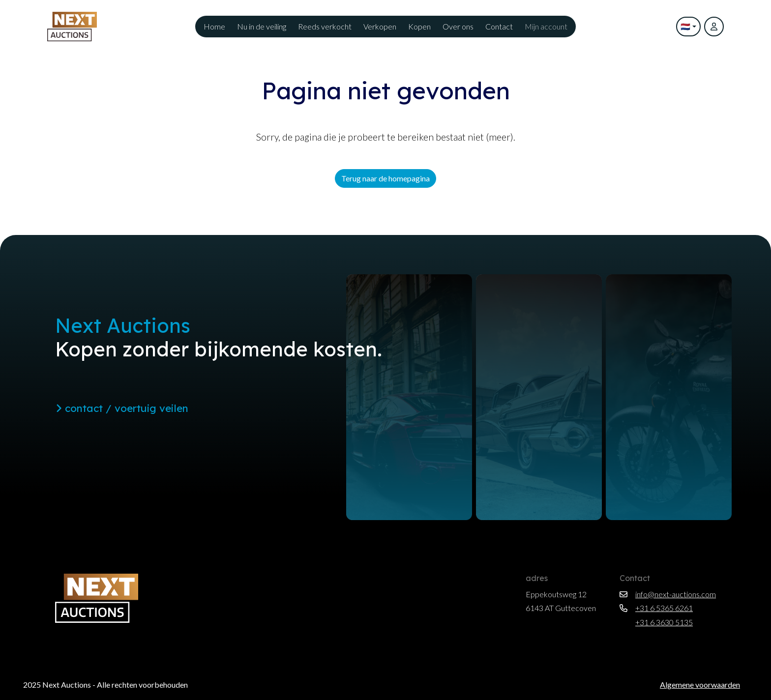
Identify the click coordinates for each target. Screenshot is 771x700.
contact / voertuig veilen (122, 408)
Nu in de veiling (262, 26)
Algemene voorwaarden (700, 685)
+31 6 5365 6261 (656, 608)
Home (214, 26)
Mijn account (546, 26)
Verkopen (380, 26)
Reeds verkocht (325, 26)
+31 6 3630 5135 (656, 622)
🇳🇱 (685, 26)
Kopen (419, 26)
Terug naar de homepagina (385, 178)
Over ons (458, 26)
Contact (499, 26)
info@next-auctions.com (668, 594)
